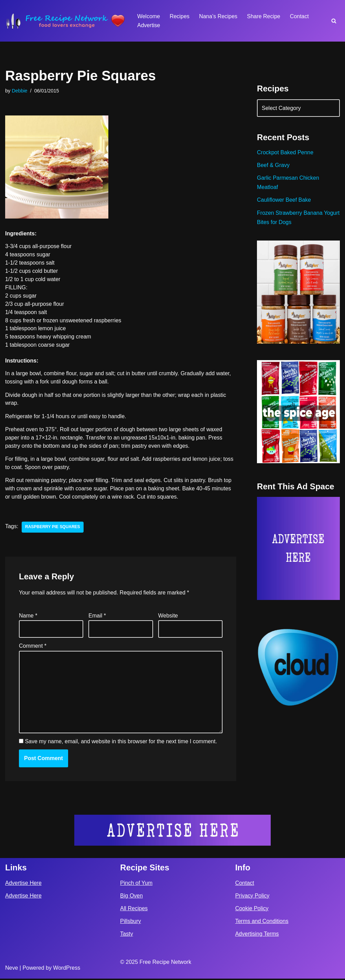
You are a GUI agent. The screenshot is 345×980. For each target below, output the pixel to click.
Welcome (149, 16)
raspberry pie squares (53, 528)
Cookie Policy (252, 910)
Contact (300, 16)
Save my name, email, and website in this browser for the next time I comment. (121, 743)
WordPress (67, 969)
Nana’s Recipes (218, 16)
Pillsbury (130, 922)
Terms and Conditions (262, 922)
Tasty (126, 935)
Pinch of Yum (136, 884)
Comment (33, 647)
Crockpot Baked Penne (285, 153)
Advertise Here (23, 884)
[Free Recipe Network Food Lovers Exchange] (65, 21)
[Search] (334, 21)
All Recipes (134, 910)
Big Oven (131, 897)
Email (97, 617)
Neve (12, 969)
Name (28, 617)
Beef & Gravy (273, 165)
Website (168, 617)
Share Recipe (264, 16)
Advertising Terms (257, 935)
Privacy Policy (252, 897)
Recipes (180, 16)
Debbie (20, 91)
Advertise (149, 25)
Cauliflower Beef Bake (284, 200)
